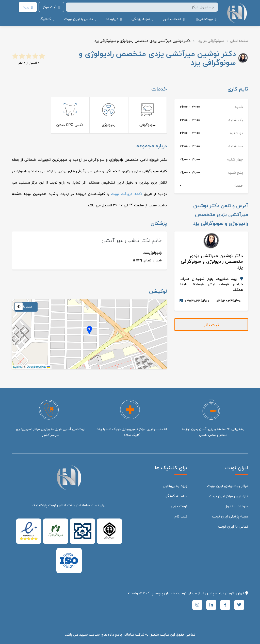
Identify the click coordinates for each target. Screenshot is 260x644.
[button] (205, 19)
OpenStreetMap (37, 367)
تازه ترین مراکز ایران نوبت (229, 496)
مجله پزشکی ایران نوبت (230, 516)
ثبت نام (181, 516)
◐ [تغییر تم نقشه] (19, 306)
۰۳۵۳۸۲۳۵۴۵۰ (197, 301)
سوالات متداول (236, 506)
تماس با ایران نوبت (233, 526)
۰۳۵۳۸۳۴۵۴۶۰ (229, 301)
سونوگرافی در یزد (211, 41)
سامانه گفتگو (176, 496)
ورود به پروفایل (175, 486)
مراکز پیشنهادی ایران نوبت (228, 486)
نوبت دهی (179, 506)
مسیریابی (26, 307)
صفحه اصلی (239, 41)
